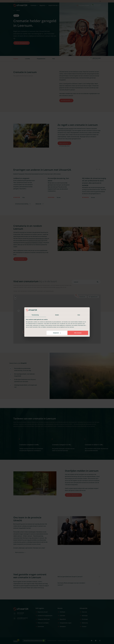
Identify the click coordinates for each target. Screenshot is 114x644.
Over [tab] (79, 315)
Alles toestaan (78, 333)
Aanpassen (57, 333)
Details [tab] (57, 315)
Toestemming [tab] (35, 315)
